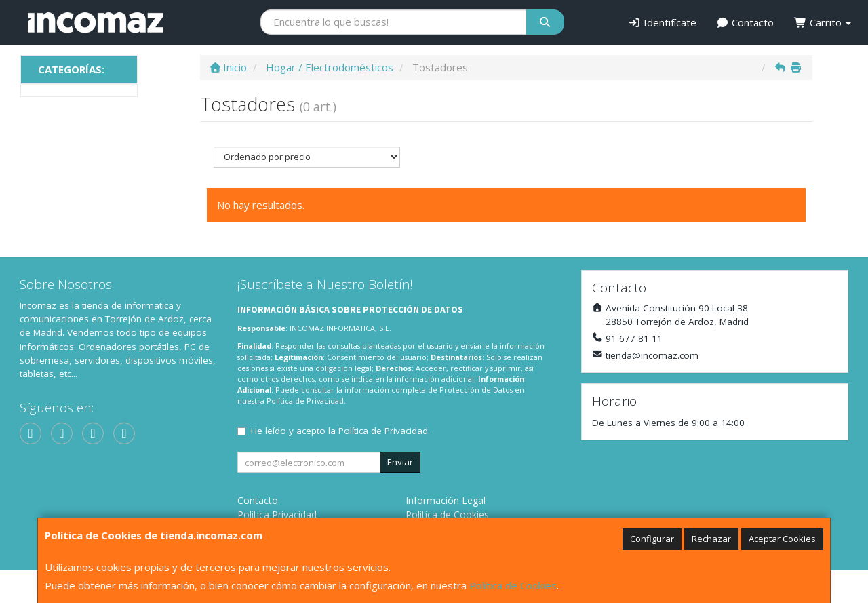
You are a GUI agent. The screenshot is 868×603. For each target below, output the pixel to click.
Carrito (823, 22)
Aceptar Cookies (782, 539)
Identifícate (662, 22)
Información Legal (446, 500)
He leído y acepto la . (340, 431)
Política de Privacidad (305, 401)
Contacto (746, 22)
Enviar (400, 462)
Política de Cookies (513, 585)
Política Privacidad (277, 514)
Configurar (652, 539)
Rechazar (711, 539)
